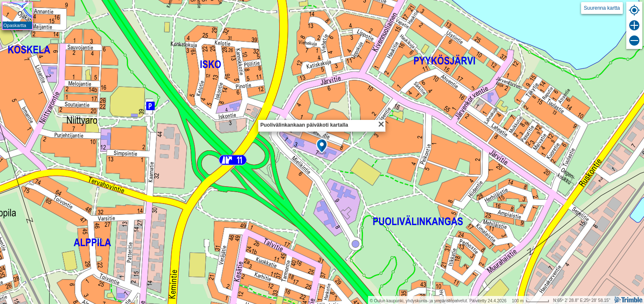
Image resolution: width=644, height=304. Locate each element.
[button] (322, 147)
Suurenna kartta (602, 8)
